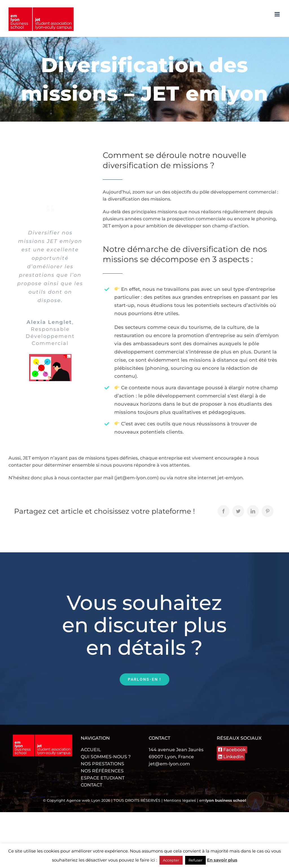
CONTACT (91, 785)
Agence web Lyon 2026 (89, 800)
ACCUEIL (91, 750)
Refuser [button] (195, 860)
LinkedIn (231, 757)
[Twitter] (238, 511)
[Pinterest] (268, 511)
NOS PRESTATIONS (102, 764)
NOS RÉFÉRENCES (102, 771)
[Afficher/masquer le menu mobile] (278, 14)
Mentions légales (180, 800)
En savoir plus (222, 860)
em (223, 800)
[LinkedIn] (253, 511)
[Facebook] (224, 511)
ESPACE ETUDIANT (103, 778)
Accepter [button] (171, 860)
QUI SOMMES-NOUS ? (106, 757)
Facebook (232, 750)
